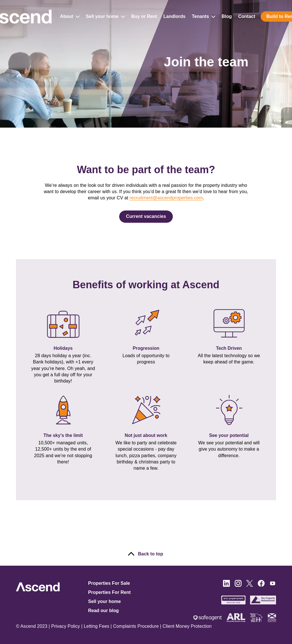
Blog (227, 17)
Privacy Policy (65, 626)
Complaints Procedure (136, 626)
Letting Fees (97, 626)
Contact (247, 17)
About (71, 17)
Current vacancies (146, 216)
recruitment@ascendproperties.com (166, 198)
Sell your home (107, 17)
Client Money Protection (187, 626)
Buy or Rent (144, 17)
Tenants (205, 17)
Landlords (174, 17)
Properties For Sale (109, 583)
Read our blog (104, 611)
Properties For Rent (109, 592)
